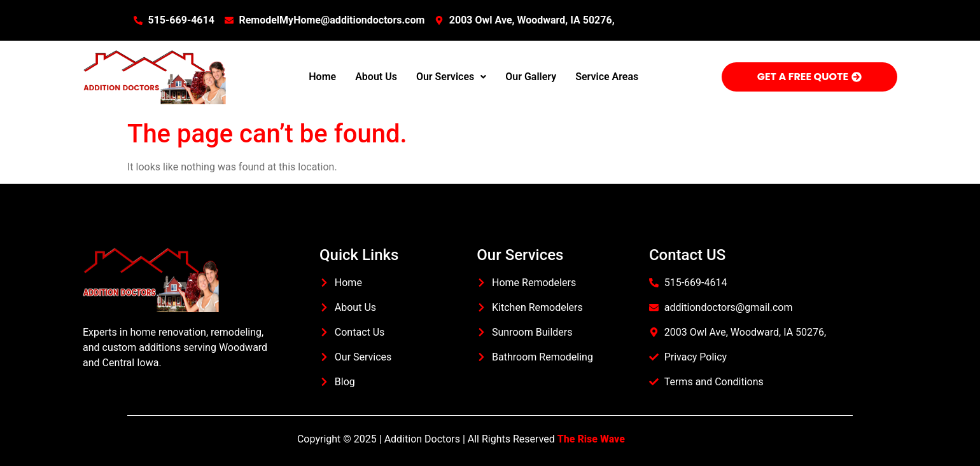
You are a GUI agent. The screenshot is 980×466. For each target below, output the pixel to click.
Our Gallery (531, 77)
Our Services (451, 77)
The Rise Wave (591, 439)
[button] (451, 77)
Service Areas (607, 77)
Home (322, 77)
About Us (376, 77)
